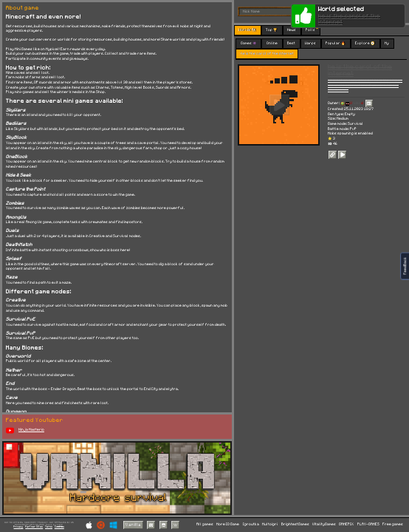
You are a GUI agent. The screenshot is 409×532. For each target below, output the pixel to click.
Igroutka (251, 524)
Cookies (59, 526)
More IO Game (228, 524)
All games (205, 524)
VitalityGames (324, 524)
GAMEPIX (346, 524)
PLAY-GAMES (368, 524)
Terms (49, 526)
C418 (60, 525)
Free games (393, 524)
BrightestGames (295, 524)
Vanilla (133, 525)
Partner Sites (34, 526)
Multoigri (270, 524)
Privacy (18, 526)
